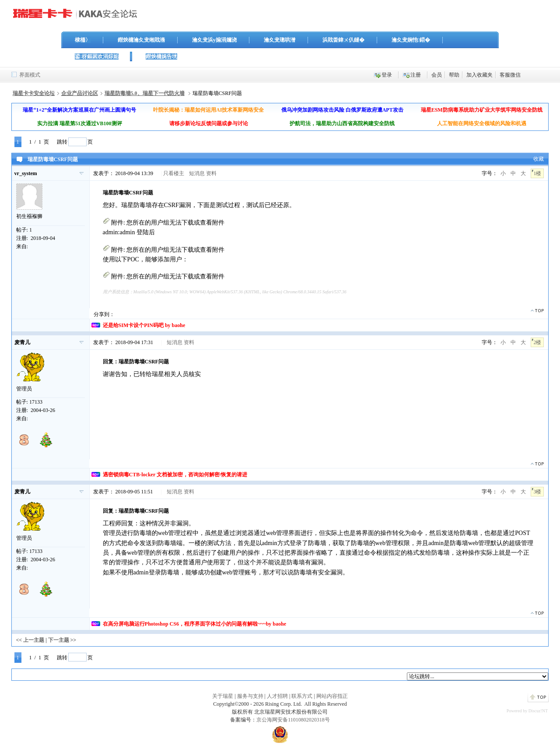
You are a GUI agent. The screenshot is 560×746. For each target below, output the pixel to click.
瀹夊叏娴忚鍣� (411, 40)
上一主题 (34, 640)
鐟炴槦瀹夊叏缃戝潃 (141, 40)
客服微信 (510, 75)
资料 (211, 173)
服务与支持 (250, 696)
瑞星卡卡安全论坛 (34, 93)
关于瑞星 (223, 696)
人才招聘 (277, 696)
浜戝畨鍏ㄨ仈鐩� (343, 40)
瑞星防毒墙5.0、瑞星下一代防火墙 (145, 93)
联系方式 (302, 696)
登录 (387, 75)
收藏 (539, 159)
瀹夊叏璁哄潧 (280, 40)
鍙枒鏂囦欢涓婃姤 (97, 56)
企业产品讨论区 (80, 93)
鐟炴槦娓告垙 (161, 56)
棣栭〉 (83, 40)
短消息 (197, 173)
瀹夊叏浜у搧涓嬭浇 (214, 40)
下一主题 (59, 640)
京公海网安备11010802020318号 (293, 720)
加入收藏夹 (479, 75)
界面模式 (30, 75)
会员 (437, 75)
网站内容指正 (332, 696)
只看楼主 (174, 173)
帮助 (454, 75)
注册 (416, 75)
